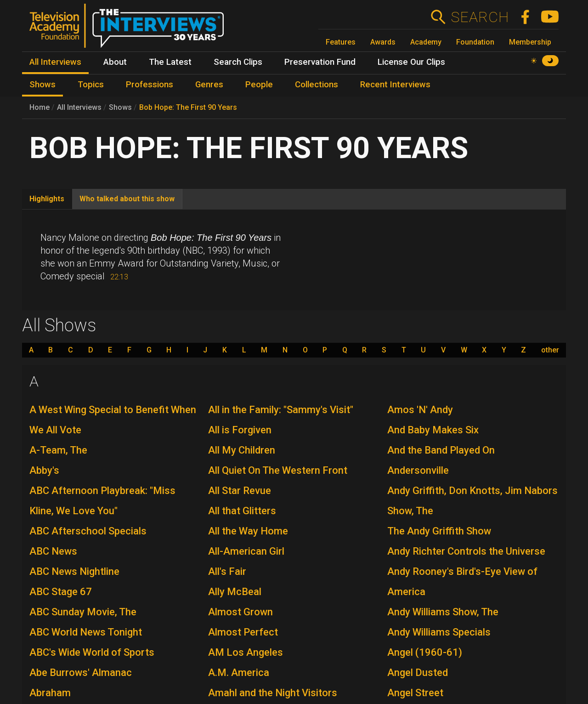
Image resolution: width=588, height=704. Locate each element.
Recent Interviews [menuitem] (395, 85)
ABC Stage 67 (61, 592)
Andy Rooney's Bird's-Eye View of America (462, 582)
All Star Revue (240, 491)
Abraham (50, 693)
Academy (426, 42)
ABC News (53, 551)
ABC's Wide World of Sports (92, 652)
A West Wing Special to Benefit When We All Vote (113, 420)
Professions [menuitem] (150, 85)
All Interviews (79, 107)
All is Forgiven (240, 430)
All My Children (242, 450)
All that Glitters (242, 511)
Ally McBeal (235, 592)
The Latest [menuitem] (170, 62)
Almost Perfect (243, 632)
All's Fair (227, 571)
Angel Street (415, 693)
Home (40, 107)
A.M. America (239, 673)
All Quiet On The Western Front (278, 470)
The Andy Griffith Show (439, 531)
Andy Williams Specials (439, 632)
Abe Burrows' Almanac (81, 673)
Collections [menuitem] (317, 85)
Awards (383, 42)
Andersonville (418, 470)
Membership (530, 42)
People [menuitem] (259, 85)
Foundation (475, 42)
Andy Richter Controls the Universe (466, 551)
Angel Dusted (418, 673)
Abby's (44, 470)
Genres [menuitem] (209, 85)
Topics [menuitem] (91, 85)
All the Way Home (248, 531)
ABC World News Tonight (86, 632)
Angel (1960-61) (425, 652)
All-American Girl (246, 551)
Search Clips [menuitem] (238, 62)
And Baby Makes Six (433, 430)
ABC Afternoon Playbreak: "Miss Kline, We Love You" (102, 501)
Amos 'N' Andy (420, 410)
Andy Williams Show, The (443, 612)
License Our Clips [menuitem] (411, 62)
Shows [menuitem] (42, 85)
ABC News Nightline (74, 571)
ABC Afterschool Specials (88, 531)
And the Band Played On (441, 450)
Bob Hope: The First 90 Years (188, 107)
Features (341, 42)
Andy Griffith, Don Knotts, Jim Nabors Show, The (472, 501)
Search (480, 17)
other (550, 350)
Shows (120, 107)
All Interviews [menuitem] (55, 62)
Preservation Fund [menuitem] (320, 62)
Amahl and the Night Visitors (273, 693)
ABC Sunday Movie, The (83, 612)
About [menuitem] (115, 62)
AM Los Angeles (246, 652)
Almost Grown (240, 612)
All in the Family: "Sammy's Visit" (281, 410)
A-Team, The (58, 450)
